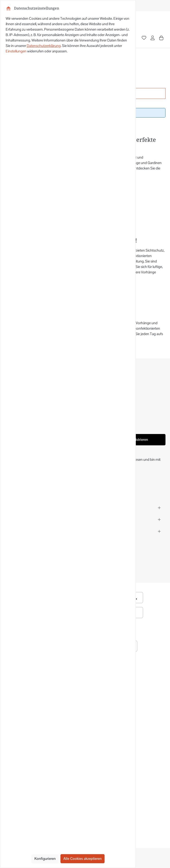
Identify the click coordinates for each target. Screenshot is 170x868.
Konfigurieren (45, 859)
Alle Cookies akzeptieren (83, 859)
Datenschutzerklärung (44, 46)
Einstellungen (16, 51)
